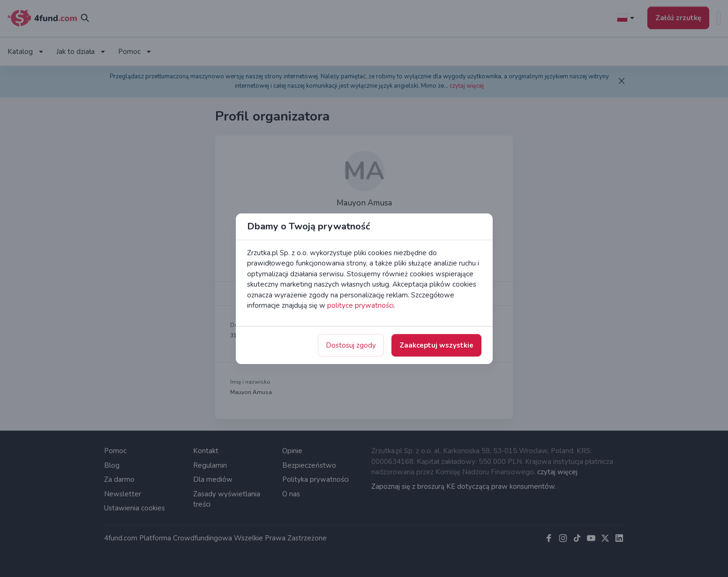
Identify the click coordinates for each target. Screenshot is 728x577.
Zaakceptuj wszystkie (436, 345)
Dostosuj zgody (351, 345)
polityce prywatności (360, 305)
